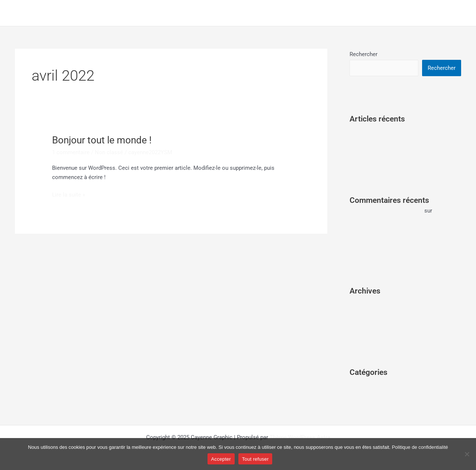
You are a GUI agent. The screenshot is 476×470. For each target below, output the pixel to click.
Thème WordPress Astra (300, 437)
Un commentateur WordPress (386, 211)
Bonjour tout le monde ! (102, 140)
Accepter (221, 459)
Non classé (109, 152)
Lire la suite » (69, 194)
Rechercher (364, 54)
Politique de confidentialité (420, 447)
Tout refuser (255, 459)
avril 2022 (361, 302)
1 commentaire (71, 152)
